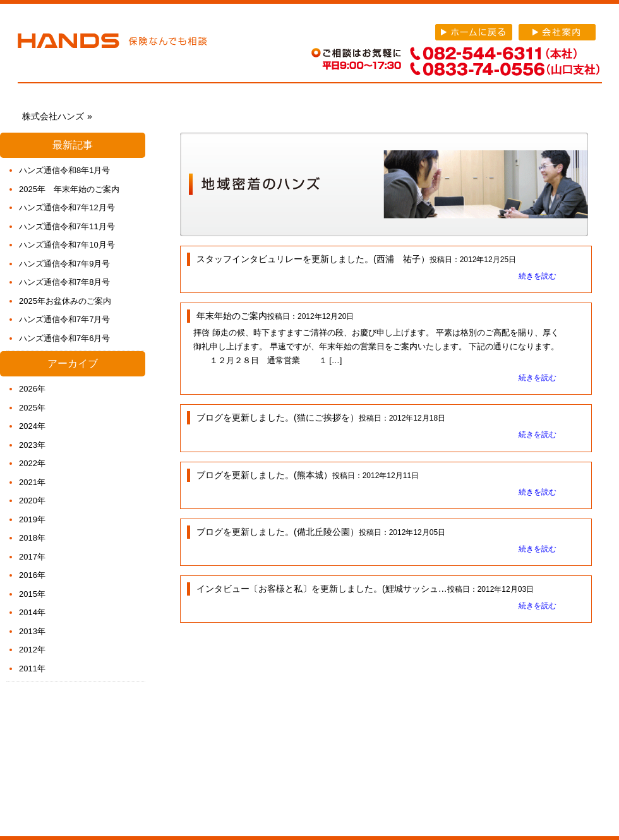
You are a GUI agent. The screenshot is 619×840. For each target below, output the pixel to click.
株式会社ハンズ (112, 43)
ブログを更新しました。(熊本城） (264, 475)
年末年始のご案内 (232, 316)
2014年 (32, 612)
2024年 (32, 426)
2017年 (32, 557)
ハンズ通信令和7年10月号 (67, 245)
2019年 (32, 519)
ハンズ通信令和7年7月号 (64, 319)
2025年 (32, 408)
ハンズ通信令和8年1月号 (64, 170)
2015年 (32, 594)
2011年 (32, 669)
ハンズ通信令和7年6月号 (64, 338)
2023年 (32, 445)
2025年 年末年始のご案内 (69, 189)
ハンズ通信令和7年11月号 (67, 226)
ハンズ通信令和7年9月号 (64, 264)
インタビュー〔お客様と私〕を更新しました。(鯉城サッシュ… (322, 589)
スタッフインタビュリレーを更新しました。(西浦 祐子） (313, 259)
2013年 (32, 631)
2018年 (32, 538)
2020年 (32, 501)
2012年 (32, 650)
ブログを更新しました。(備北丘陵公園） (278, 532)
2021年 (32, 482)
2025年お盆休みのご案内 (65, 301)
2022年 (32, 463)
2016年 (32, 575)
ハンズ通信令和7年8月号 (64, 282)
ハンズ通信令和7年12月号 (67, 207)
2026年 (32, 389)
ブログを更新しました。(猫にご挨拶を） (278, 417)
